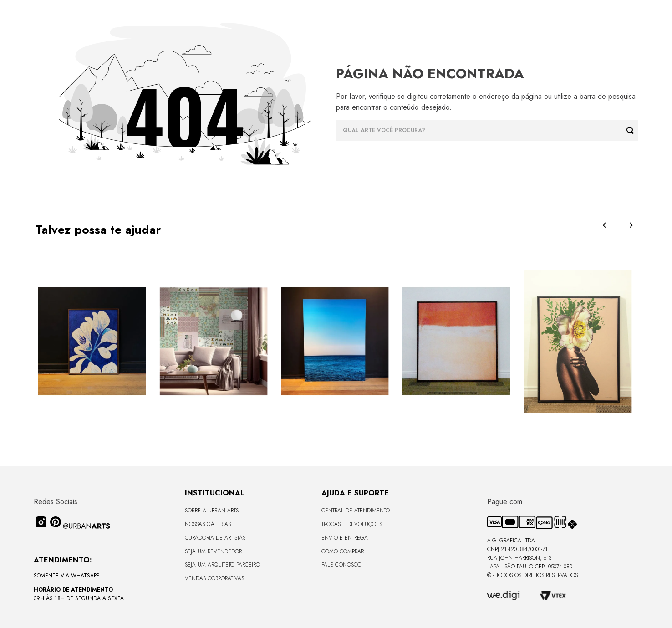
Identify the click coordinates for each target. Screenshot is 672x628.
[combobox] (487, 130)
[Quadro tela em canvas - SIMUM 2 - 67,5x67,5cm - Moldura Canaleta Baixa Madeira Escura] (456, 342)
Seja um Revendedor (213, 551)
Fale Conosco (341, 565)
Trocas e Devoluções (352, 524)
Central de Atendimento (356, 511)
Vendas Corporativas (214, 578)
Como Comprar (343, 551)
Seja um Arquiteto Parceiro (222, 565)
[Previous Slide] (606, 225)
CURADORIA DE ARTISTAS (215, 538)
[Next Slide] (629, 225)
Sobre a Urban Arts (212, 511)
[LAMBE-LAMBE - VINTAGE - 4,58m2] (213, 342)
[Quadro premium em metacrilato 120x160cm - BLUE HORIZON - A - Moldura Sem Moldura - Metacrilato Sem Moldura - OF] (335, 342)
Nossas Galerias (208, 524)
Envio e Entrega (345, 538)
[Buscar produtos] (632, 130)
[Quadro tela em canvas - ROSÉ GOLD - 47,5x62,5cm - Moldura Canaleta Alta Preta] (578, 342)
